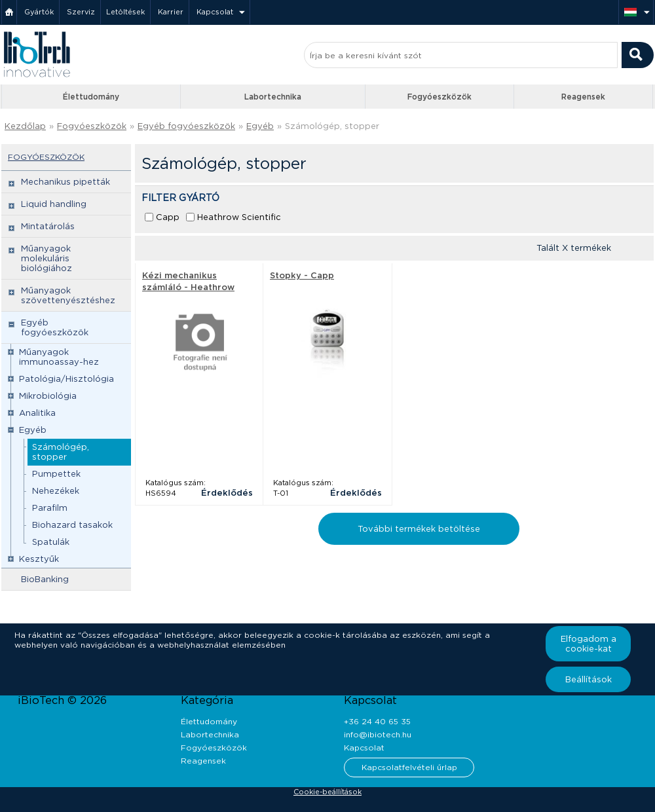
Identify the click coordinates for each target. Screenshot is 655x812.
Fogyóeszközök (440, 97)
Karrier (171, 12)
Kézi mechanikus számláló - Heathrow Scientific (188, 287)
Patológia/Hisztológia (66, 379)
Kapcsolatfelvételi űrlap (409, 767)
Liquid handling (54, 204)
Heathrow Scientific (239, 217)
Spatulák (51, 542)
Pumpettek (56, 474)
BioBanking (45, 579)
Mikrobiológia (48, 396)
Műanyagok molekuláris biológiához (47, 258)
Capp (168, 217)
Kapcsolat (215, 12)
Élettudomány (91, 97)
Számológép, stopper (332, 126)
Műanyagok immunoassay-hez (59, 357)
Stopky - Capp (302, 275)
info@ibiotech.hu (378, 734)
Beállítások (589, 679)
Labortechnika (273, 97)
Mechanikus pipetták (65, 182)
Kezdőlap (25, 126)
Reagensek (583, 97)
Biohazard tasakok (72, 525)
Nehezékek (56, 491)
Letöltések (125, 12)
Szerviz (81, 12)
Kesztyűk (39, 559)
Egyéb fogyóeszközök (186, 126)
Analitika (37, 413)
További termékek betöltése (419, 529)
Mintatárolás (48, 226)
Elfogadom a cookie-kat (589, 644)
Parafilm (50, 508)
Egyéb (260, 126)
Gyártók (39, 12)
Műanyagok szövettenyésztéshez (68, 295)
